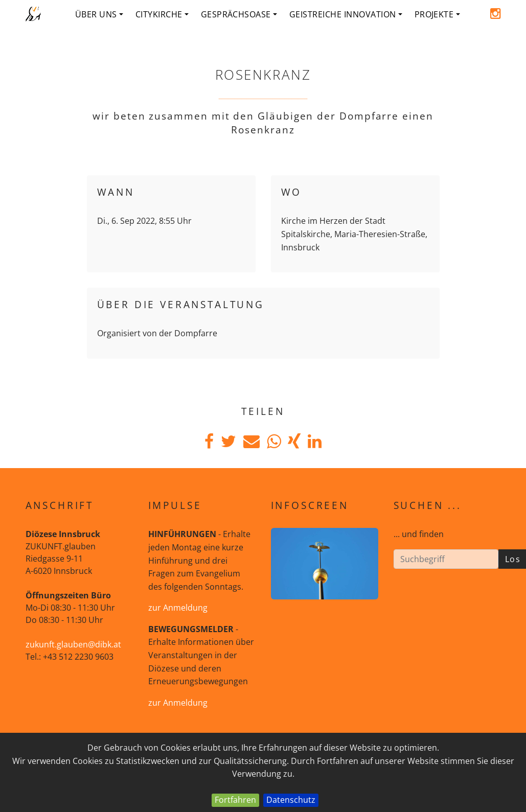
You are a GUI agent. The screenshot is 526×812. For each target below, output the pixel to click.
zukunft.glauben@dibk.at (73, 644)
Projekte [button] (437, 14)
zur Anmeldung (178, 608)
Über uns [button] (99, 14)
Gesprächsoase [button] (239, 14)
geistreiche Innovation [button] (346, 14)
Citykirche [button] (162, 14)
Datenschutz (291, 800)
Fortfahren (235, 800)
